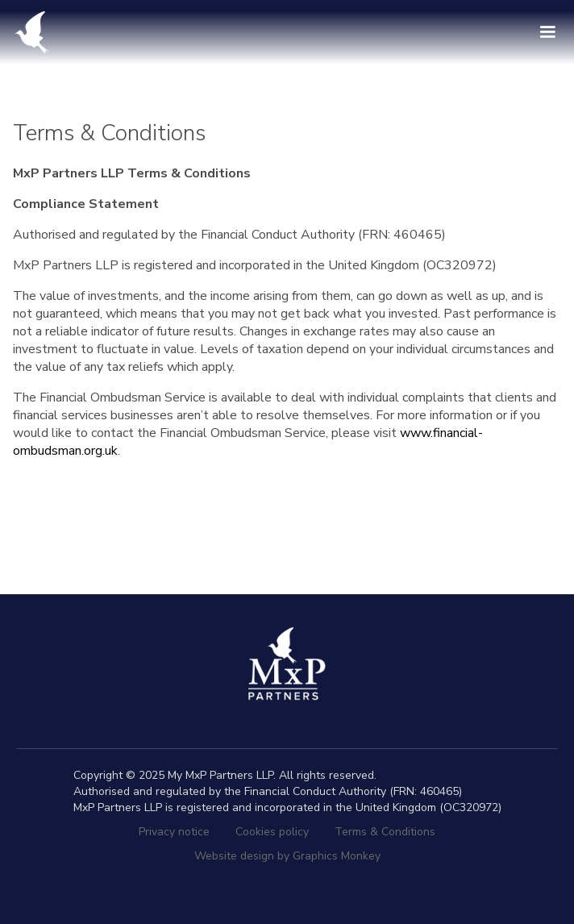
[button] (547, 32)
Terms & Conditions (385, 832)
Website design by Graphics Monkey (287, 856)
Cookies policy (272, 832)
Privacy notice (174, 832)
